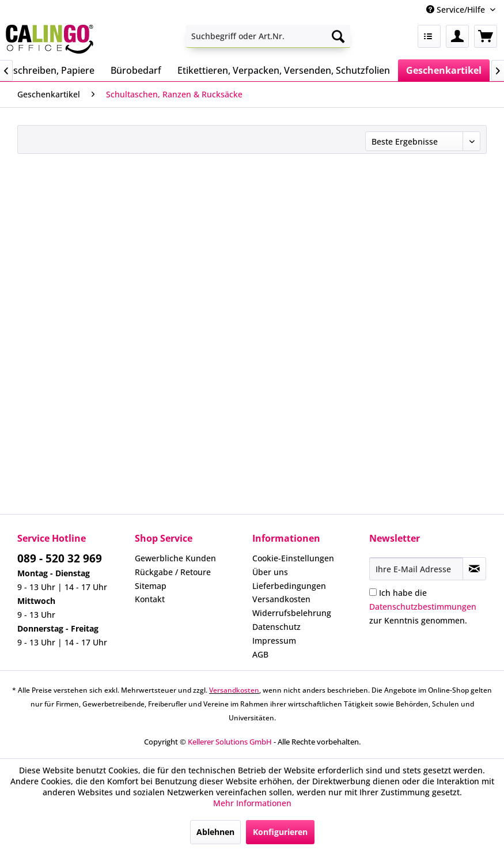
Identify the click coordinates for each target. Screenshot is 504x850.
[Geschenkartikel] (444, 70)
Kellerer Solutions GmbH (230, 742)
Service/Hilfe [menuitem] (457, 10)
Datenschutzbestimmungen (423, 607)
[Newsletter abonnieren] (474, 569)
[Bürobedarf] (136, 70)
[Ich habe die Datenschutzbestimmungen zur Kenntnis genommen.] (373, 592)
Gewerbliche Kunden (175, 558)
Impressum (274, 641)
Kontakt (150, 599)
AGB (260, 654)
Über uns (270, 572)
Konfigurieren (280, 832)
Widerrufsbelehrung (292, 613)
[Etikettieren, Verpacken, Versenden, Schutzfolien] (284, 70)
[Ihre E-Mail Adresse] (416, 569)
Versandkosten (281, 599)
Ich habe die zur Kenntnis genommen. (423, 607)
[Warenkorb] (486, 36)
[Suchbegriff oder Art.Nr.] (268, 36)
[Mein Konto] (457, 36)
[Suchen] (338, 36)
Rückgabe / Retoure (173, 572)
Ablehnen (215, 832)
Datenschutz (276, 627)
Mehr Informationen (252, 803)
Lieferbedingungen (289, 586)
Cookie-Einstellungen (293, 558)
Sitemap (151, 586)
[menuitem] (268, 36)
